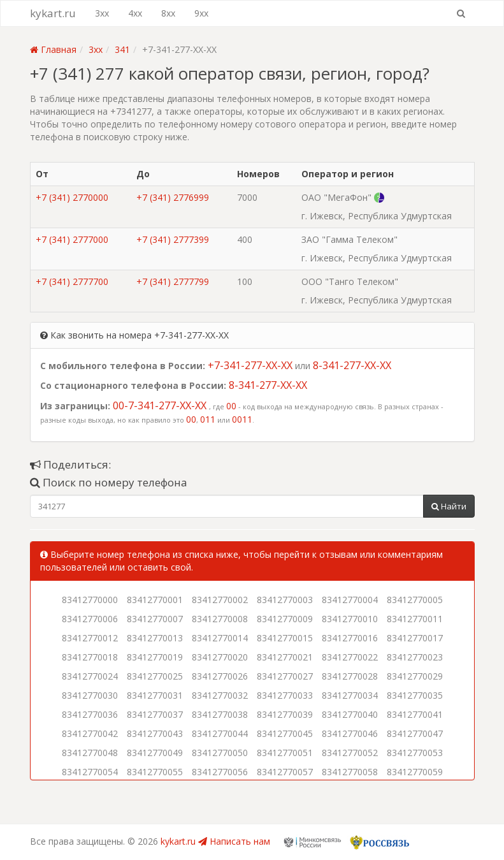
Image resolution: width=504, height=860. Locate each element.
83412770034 (350, 695)
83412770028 (350, 676)
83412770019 (155, 657)
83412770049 (155, 753)
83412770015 (285, 638)
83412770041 (415, 714)
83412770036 (90, 714)
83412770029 (415, 676)
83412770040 (350, 714)
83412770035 (415, 695)
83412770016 (350, 638)
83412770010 (350, 619)
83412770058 (350, 772)
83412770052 (350, 753)
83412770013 (155, 638)
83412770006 (90, 619)
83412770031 (155, 695)
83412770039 (285, 714)
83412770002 (220, 600)
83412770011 (415, 619)
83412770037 (155, 714)
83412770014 (220, 638)
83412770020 (220, 657)
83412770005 (415, 600)
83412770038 (220, 714)
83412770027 (285, 676)
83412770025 (155, 676)
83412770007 (155, 619)
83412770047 (415, 733)
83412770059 (415, 772)
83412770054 (90, 772)
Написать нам (234, 841)
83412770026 (220, 676)
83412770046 (350, 733)
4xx (135, 13)
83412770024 (90, 676)
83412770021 (285, 657)
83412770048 (90, 753)
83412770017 (415, 638)
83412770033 (285, 695)
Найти (449, 506)
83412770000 (90, 600)
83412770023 (415, 657)
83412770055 (155, 772)
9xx (201, 13)
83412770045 (285, 733)
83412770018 (90, 657)
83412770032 (220, 695)
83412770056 (220, 772)
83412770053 (415, 753)
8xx (168, 13)
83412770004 (350, 600)
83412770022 (350, 657)
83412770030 (90, 695)
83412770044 (220, 733)
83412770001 (155, 600)
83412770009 (285, 619)
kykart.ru (53, 13)
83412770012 (90, 638)
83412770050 (220, 753)
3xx (102, 13)
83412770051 (285, 753)
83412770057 (285, 772)
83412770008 (220, 619)
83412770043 (155, 733)
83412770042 (90, 733)
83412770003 (285, 600)
